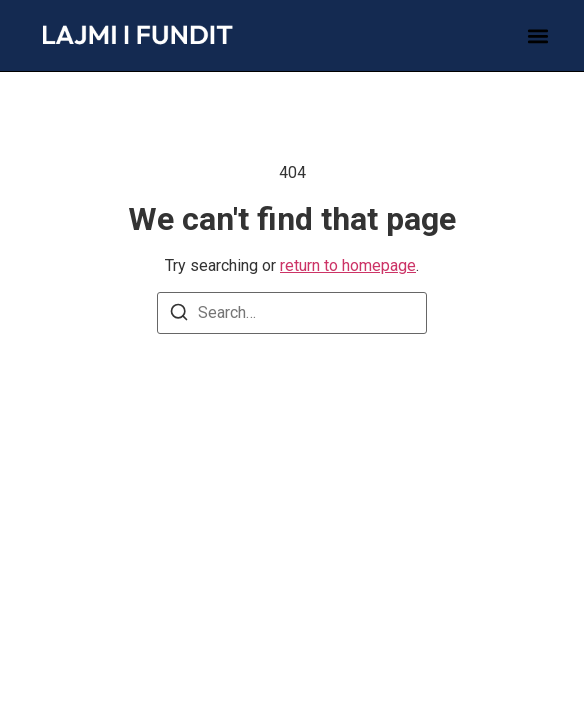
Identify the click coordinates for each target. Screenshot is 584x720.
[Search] (179, 315)
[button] (538, 35)
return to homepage (348, 265)
